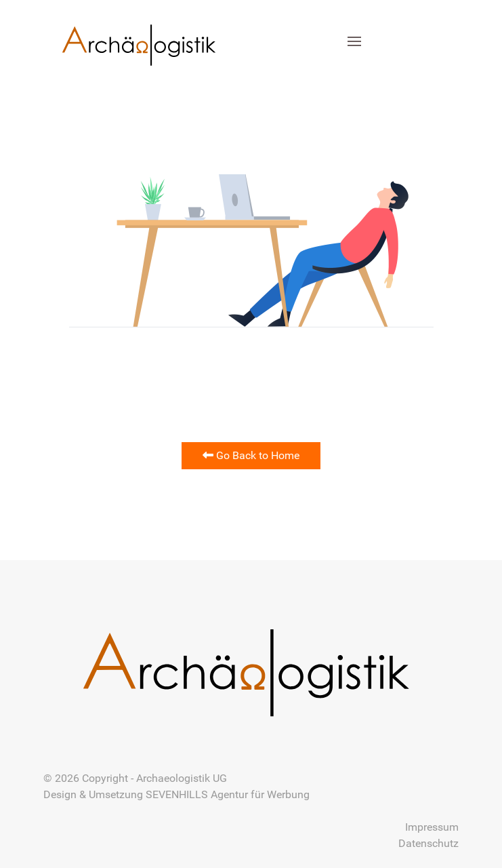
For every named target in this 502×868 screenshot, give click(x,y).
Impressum (432, 827)
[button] (354, 41)
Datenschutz (428, 843)
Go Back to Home (251, 455)
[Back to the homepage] (141, 42)
